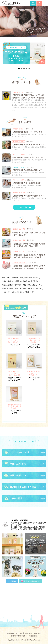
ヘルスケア (6, 292)
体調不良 (15, 277)
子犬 (39, 285)
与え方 (36, 281)
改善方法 (11, 281)
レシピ (39, 288)
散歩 (16, 288)
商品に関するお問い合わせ (19, 636)
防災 (24, 285)
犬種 (31, 281)
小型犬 (4, 281)
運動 (18, 281)
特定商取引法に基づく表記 (14, 633)
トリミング (31, 288)
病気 (29, 285)
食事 (13, 292)
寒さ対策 (23, 288)
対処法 (4, 285)
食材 (27, 292)
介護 (34, 285)
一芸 (32, 292)
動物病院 (5, 288)
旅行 (11, 288)
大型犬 (11, 285)
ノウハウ (24, 281)
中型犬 (36, 277)
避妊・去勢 (28, 277)
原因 (8, 277)
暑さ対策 (18, 285)
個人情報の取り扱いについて (33, 633)
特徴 (3, 277)
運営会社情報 (33, 636)
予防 (21, 277)
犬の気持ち (20, 292)
